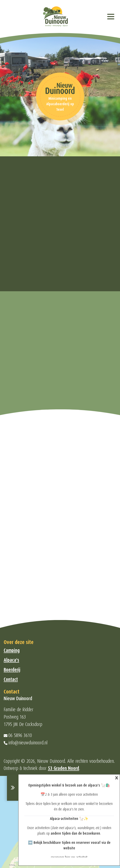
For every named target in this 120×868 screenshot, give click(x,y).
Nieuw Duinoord (51, 761)
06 (11, 735)
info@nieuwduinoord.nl (28, 743)
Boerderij (12, 670)
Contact (11, 679)
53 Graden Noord (63, 768)
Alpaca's (11, 660)
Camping (12, 650)
